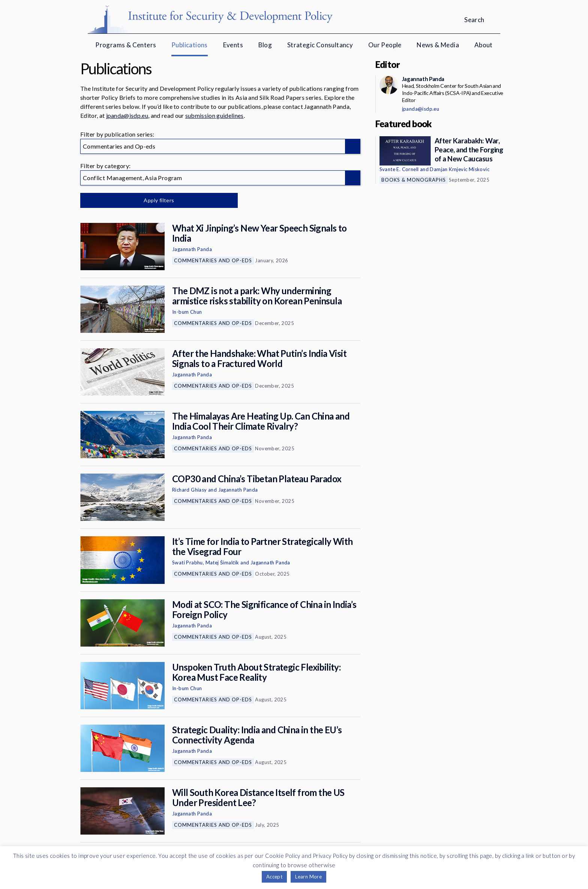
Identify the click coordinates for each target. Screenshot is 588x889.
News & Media (438, 45)
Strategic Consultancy (320, 45)
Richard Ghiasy (190, 490)
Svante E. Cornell (399, 169)
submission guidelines (214, 115)
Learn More (308, 877)
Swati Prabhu (187, 563)
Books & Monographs (414, 180)
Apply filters (159, 200)
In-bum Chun (187, 312)
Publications (190, 45)
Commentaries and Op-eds (213, 260)
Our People (385, 45)
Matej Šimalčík (222, 563)
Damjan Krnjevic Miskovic (460, 169)
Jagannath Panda (192, 249)
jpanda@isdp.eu (127, 115)
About (484, 45)
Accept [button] (274, 877)
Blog (265, 45)
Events (233, 45)
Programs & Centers (126, 45)
